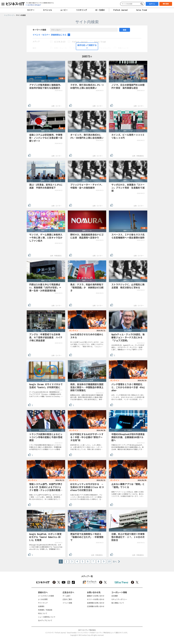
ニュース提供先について (47, 617)
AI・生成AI (100, 10)
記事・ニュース (60, 48)
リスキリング (82, 10)
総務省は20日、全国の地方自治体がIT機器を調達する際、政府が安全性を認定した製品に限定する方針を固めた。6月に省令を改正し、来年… (87, 397)
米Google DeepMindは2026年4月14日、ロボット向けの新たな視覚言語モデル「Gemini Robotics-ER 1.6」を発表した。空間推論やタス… (46, 547)
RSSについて (43, 613)
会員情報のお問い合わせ (96, 603)
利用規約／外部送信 (45, 610)
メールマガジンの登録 (46, 596)
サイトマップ (43, 603)
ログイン (152, 4)
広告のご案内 (67, 599)
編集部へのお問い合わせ (96, 596)
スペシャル (47, 10)
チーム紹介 (67, 596)
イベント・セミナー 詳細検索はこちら (50, 35)
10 (109, 561)
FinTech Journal (80, 42)
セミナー (31, 10)
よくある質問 (43, 599)
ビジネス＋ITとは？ (34, 5)
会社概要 (115, 596)
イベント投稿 (67, 603)
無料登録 (166, 4)
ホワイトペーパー (104, 48)
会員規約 (41, 606)
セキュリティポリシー (119, 599)
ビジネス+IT (60, 42)
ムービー (64, 10)
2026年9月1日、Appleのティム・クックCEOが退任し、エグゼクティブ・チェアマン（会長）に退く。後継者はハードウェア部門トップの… (128, 347)
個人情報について (118, 603)
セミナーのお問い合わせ (96, 599)
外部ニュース (123, 48)
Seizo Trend (100, 42)
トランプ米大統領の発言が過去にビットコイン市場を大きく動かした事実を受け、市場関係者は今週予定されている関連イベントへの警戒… (45, 447)
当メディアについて (45, 620)
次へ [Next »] (115, 562)
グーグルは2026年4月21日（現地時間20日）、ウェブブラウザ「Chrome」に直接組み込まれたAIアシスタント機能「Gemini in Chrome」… (46, 394)
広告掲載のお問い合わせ (96, 606)
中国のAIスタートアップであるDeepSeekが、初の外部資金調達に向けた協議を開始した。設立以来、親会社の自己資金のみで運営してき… (128, 447)
